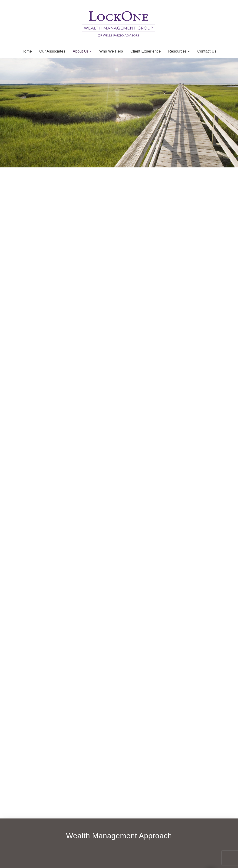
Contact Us (207, 51)
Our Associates (52, 51)
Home (27, 51)
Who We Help (111, 51)
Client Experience (146, 51)
